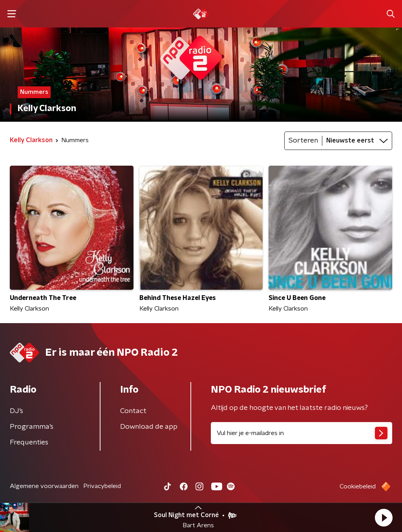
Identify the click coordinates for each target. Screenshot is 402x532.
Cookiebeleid (358, 486)
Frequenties (29, 442)
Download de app (149, 427)
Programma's (32, 427)
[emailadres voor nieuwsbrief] (301, 433)
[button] (384, 517)
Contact (133, 411)
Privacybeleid (102, 486)
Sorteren (303, 141)
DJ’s (16, 411)
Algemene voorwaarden (44, 486)
